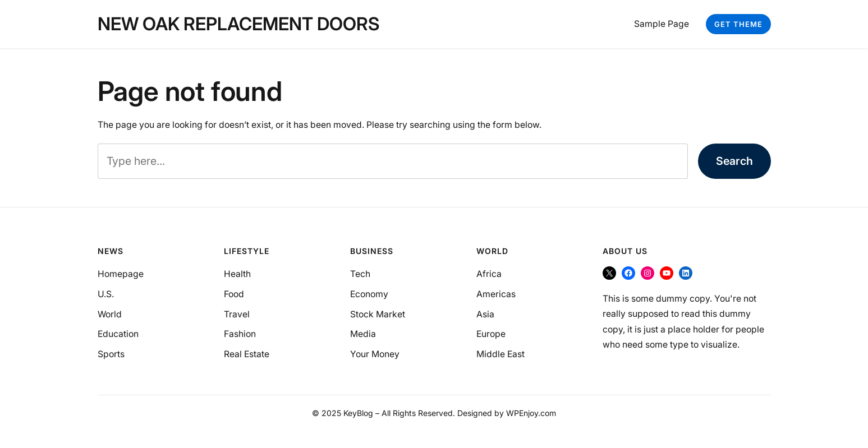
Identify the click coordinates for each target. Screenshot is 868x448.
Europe (491, 334)
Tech (360, 274)
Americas (496, 294)
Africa (489, 274)
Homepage (121, 274)
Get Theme (738, 24)
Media (363, 334)
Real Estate (247, 354)
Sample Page (662, 24)
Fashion (240, 334)
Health (237, 274)
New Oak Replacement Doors (238, 24)
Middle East (500, 354)
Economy (369, 294)
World (110, 314)
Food (234, 294)
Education (118, 334)
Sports (111, 354)
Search (734, 161)
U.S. (106, 294)
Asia (485, 314)
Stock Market (378, 314)
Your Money (375, 354)
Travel (237, 314)
